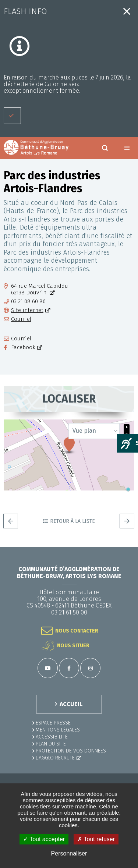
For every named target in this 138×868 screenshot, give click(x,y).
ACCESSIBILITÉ (52, 737)
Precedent (11, 521)
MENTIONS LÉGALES (58, 730)
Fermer (127, 11)
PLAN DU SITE (51, 744)
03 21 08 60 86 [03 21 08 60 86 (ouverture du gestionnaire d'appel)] (28, 302)
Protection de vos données (71, 751)
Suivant (127, 521)
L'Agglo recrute (55, 758)
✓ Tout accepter (44, 839)
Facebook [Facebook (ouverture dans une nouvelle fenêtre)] (23, 348)
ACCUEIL (71, 704)
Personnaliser (69, 853)
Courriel (21, 319)
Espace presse (53, 723)
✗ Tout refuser (96, 839)
